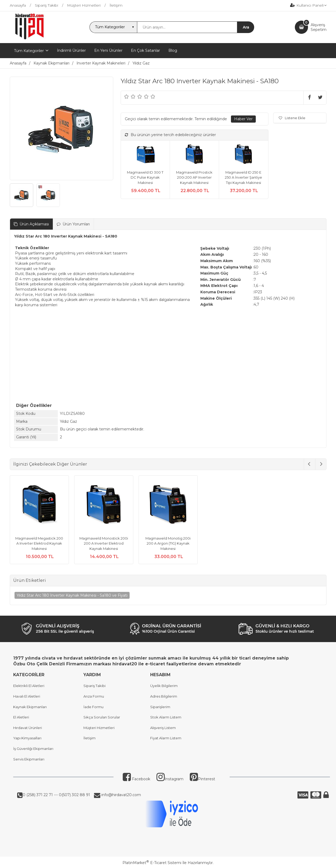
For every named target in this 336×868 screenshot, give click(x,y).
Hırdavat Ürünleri (28, 728)
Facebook (136, 779)
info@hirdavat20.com (121, 795)
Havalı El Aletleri (27, 696)
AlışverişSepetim (319, 27)
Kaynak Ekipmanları (30, 707)
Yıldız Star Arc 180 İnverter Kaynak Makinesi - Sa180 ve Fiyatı (72, 595)
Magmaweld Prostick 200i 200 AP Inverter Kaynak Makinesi (194, 177)
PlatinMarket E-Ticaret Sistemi (152, 863)
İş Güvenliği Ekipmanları (33, 749)
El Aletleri (21, 717)
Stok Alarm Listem (166, 717)
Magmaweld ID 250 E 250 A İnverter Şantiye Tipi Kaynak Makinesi (243, 177)
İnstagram (170, 779)
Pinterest (202, 779)
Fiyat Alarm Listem (166, 738)
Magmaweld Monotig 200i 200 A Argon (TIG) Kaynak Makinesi (168, 543)
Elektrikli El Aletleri (29, 686)
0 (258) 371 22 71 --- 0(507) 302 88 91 (56, 795)
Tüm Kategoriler (29, 51)
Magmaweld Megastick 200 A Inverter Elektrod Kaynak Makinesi (39, 543)
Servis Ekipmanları (29, 759)
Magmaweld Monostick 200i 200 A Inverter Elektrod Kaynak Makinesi (104, 543)
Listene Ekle (292, 118)
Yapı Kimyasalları (27, 738)
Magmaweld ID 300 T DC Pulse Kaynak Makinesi (145, 177)
